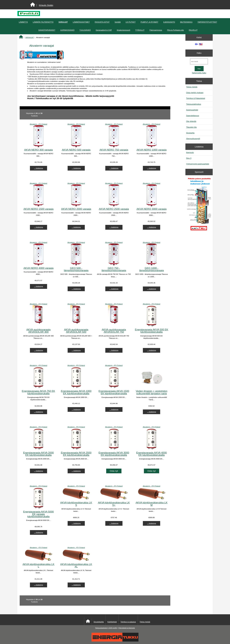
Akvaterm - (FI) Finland (39, 124)
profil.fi (115, 628)
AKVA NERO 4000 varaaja (39, 268)
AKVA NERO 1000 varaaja (152, 150)
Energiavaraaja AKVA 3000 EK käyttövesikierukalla (114, 454)
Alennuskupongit (193, 139)
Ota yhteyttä (191, 121)
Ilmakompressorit (123, 30)
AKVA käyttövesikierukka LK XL (76, 565)
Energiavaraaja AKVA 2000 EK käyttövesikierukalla (39, 454)
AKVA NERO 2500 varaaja (114, 209)
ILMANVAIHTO (169, 22)
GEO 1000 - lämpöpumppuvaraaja (151, 269)
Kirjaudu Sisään (46, 5)
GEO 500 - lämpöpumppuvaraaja (76, 269)
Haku (199, 53)
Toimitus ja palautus (128, 622)
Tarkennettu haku (199, 73)
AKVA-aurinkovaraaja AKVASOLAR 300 (39, 331)
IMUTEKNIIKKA (186, 22)
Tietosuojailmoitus (194, 104)
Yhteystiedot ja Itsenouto (126, 628)
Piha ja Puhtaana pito (175, 30)
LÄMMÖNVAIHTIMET (81, 22)
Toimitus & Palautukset (196, 98)
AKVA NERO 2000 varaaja (76, 209)
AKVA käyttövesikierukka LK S (76, 504)
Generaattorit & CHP (104, 30)
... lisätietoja (39, 168)
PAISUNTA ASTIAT (102, 22)
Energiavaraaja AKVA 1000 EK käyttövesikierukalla (76, 392)
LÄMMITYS (23, 22)
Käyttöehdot (112, 622)
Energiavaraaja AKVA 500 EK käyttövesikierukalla (152, 331)
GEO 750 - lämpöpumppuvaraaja (114, 269)
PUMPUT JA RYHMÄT (149, 22)
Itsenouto (190, 152)
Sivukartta (190, 133)
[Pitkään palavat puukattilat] (199, 205)
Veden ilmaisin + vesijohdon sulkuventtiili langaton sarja (151, 392)
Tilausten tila (191, 127)
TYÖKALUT (140, 30)
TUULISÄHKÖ (85, 30)
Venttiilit (118, 22)
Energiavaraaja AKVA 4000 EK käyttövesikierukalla (152, 454)
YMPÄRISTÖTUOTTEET (207, 22)
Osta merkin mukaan (195, 93)
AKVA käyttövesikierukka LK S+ (114, 504)
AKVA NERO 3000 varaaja (152, 209)
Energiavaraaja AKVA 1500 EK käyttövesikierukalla (114, 392)
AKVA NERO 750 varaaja (114, 150)
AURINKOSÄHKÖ (67, 30)
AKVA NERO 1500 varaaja (39, 209)
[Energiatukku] (115, 641)
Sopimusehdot (192, 110)
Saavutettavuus (193, 116)
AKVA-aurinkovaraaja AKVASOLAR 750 (114, 331)
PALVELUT (193, 30)
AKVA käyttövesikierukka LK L (39, 565)
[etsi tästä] (199, 61)
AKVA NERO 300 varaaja (39, 150)
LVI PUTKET (131, 22)
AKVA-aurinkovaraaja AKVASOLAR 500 (76, 331)
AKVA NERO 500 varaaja (76, 150)
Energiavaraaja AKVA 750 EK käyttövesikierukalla (39, 392)
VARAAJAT (29, 37)
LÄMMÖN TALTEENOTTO (43, 22)
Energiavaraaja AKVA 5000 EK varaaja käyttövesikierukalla (39, 514)
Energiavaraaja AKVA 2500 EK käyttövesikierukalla (76, 454)
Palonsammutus (156, 30)
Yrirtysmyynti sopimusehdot (198, 164)
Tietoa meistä (192, 87)
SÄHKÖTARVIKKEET (47, 30)
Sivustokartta (99, 622)
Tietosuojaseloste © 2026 (104, 628)
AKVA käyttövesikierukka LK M (151, 504)
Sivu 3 (189, 158)
